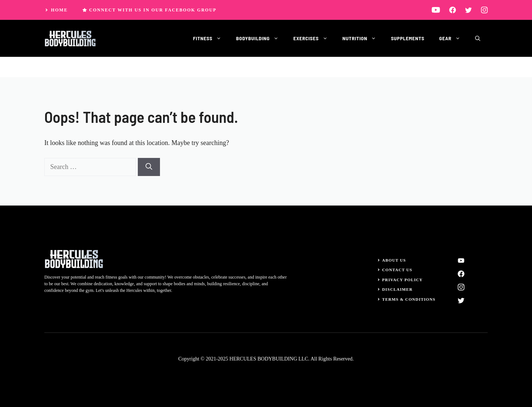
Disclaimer (397, 289)
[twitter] (468, 10)
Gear (453, 38)
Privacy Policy (402, 280)
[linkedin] (436, 10)
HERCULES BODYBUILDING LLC (269, 359)
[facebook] (453, 10)
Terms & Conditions (409, 299)
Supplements (408, 38)
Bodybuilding (261, 38)
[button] (478, 38)
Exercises (314, 38)
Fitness (211, 38)
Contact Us (397, 270)
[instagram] (484, 10)
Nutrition (363, 38)
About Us (394, 260)
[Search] (149, 167)
